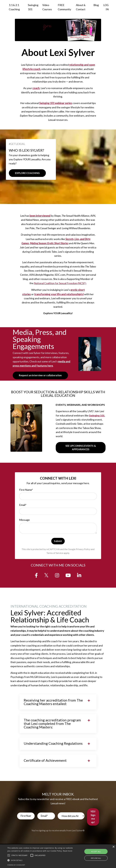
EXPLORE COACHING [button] (27, 173)
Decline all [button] (96, 858)
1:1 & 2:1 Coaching (14, 7)
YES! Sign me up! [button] (93, 822)
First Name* (26, 492)
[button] (9, 855)
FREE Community (64, 7)
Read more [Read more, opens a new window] (68, 851)
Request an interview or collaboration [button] (40, 376)
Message (25, 522)
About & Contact (81, 7)
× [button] (113, 847)
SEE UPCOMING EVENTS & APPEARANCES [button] (81, 449)
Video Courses (47, 7)
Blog (96, 5)
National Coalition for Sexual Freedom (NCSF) (60, 284)
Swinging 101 (33, 7)
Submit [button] (58, 544)
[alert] (58, 856)
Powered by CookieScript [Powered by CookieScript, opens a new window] (16, 865)
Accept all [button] (96, 851)
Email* (23, 507)
